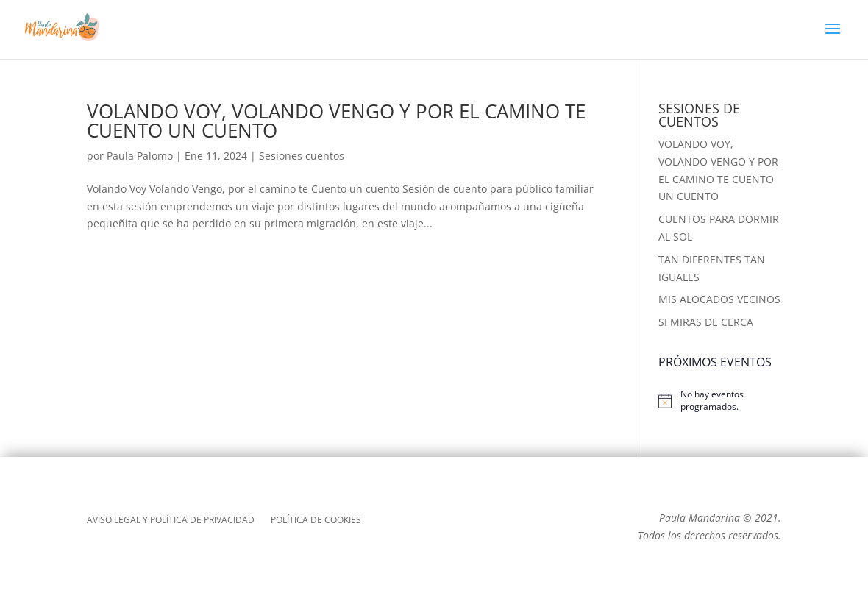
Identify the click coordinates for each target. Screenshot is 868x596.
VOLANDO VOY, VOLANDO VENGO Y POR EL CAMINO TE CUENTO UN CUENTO (336, 121)
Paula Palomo (140, 156)
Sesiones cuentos (302, 156)
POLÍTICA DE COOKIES (316, 521)
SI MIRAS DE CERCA (706, 322)
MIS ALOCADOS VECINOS (719, 299)
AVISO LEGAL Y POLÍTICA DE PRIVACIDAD (171, 521)
